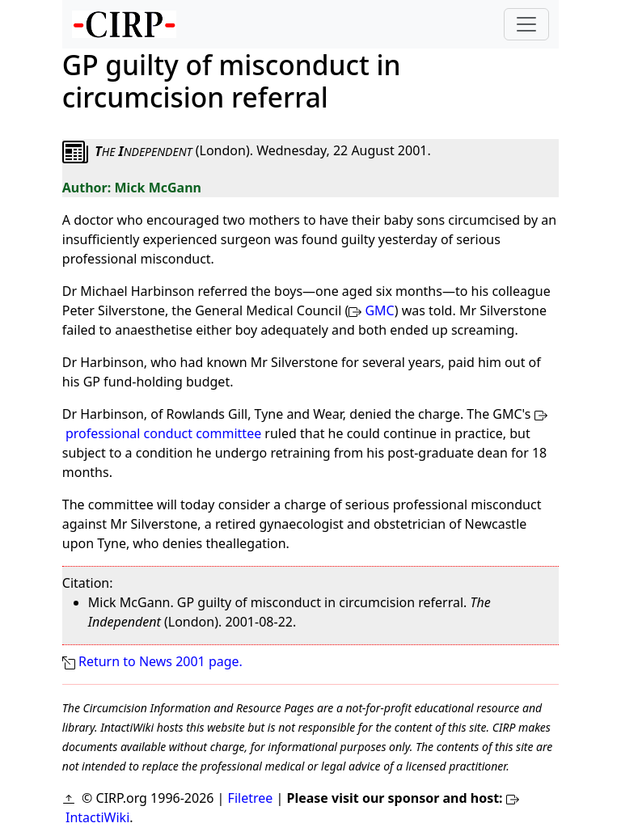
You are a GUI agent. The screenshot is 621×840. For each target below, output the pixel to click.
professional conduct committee (163, 433)
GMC (379, 310)
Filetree (251, 798)
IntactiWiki (97, 817)
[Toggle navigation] (526, 24)
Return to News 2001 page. (161, 661)
